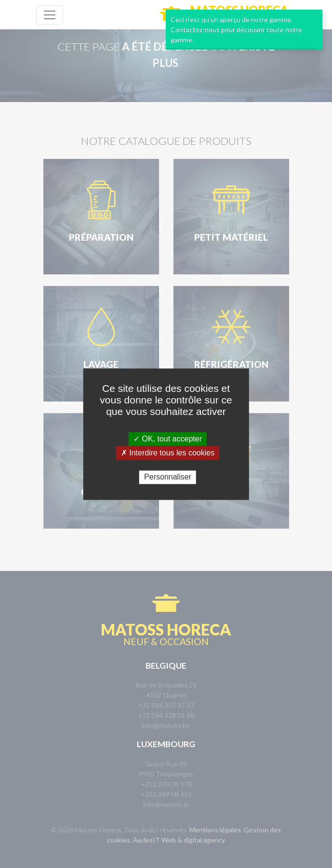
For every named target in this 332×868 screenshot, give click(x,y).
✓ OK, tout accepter (168, 439)
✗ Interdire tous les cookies (168, 453)
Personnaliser (168, 477)
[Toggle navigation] (50, 15)
